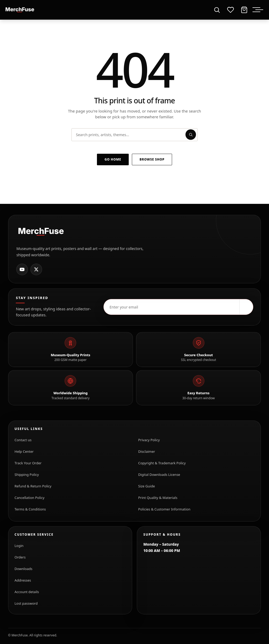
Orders (20, 557)
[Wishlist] (230, 10)
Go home (113, 159)
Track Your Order (28, 463)
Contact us (23, 440)
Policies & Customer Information (164, 509)
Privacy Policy (149, 440)
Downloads (23, 569)
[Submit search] (191, 135)
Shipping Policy (27, 475)
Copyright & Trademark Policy (162, 463)
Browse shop (152, 159)
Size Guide (147, 486)
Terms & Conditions (30, 509)
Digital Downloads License (159, 475)
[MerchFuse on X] (36, 269)
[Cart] (244, 10)
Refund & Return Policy (33, 486)
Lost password (26, 603)
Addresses (23, 580)
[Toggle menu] (259, 10)
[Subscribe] (246, 307)
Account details (27, 592)
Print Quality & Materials (158, 498)
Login (19, 546)
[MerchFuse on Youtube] (22, 269)
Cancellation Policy (29, 498)
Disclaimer (147, 451)
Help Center (24, 451)
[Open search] (217, 10)
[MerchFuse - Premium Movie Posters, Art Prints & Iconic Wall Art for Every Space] (20, 10)
